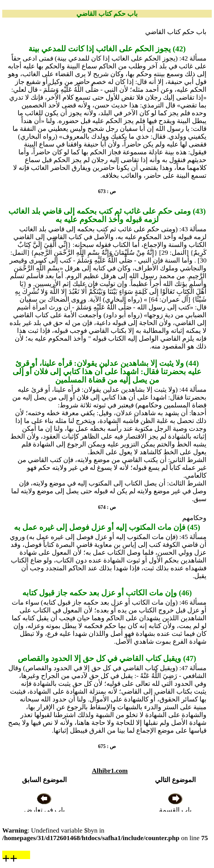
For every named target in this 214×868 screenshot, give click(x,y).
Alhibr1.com (110, 771)
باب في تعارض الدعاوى (44, 810)
